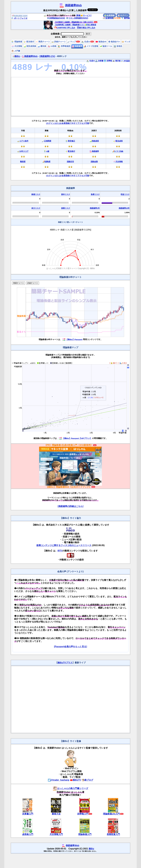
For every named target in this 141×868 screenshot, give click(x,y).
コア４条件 (24, 141)
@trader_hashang (59, 780)
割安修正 (71, 141)
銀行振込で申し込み (86, 28)
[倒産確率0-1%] (47, 56)
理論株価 (17, 42)
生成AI (86, 42)
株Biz (16, 56)
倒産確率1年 (95, 208)
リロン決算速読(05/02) (77, 18)
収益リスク (125, 194)
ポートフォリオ (19, 18)
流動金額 (94, 162)
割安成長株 (30, 46)
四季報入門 (83, 814)
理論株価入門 (85, 834)
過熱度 (48, 162)
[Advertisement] (71, 97)
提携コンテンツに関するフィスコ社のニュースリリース (64, 545)
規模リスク (66, 208)
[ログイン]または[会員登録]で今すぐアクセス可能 (68, 123)
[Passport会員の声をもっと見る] (70, 647)
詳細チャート (59, 42)
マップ (72, 42)
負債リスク (95, 194)
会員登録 (109, 15)
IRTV (60, 551)
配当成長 (119, 141)
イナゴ (119, 151)
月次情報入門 (56, 834)
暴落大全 (56, 814)
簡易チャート (43, 42)
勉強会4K (101, 42)
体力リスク (36, 208)
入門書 (16, 51)
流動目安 (70, 162)
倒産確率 (77, 46)
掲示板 (117, 61)
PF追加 (125, 61)
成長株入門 (28, 834)
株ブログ (87, 780)
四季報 (108, 61)
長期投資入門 (113, 834)
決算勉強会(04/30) (56, 18)
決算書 (99, 61)
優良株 (42, 46)
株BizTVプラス (65, 663)
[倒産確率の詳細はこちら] (71, 506)
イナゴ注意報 (91, 46)
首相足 (118, 46)
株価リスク (36, 194)
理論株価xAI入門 (111, 814)
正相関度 (48, 141)
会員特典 (108, 18)
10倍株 (52, 46)
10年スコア (24, 151)
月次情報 (17, 46)
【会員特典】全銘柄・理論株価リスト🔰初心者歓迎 (75, 25)
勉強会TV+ (114, 42)
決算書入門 (28, 814)
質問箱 (125, 18)
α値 (48, 151)
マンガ (126, 42)
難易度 (23, 162)
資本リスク (66, 194)
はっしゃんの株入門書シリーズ (70, 788)
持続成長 (95, 141)
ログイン (123, 15)
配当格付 (29, 42)
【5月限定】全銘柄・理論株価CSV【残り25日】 (74, 22)
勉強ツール (106, 46)
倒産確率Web (73, 5)
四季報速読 (64, 46)
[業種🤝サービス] (84, 15)
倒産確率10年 (124, 208)
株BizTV (75, 780)
